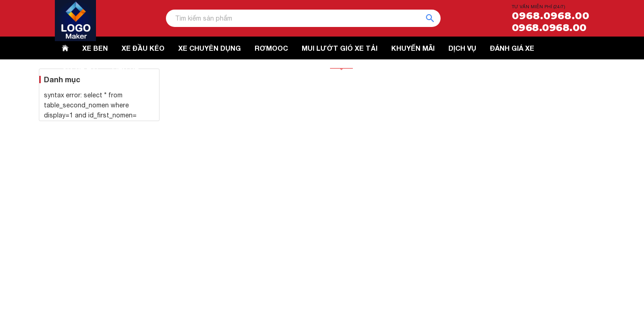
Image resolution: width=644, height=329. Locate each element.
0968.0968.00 (551, 16)
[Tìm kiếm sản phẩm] (303, 18)
